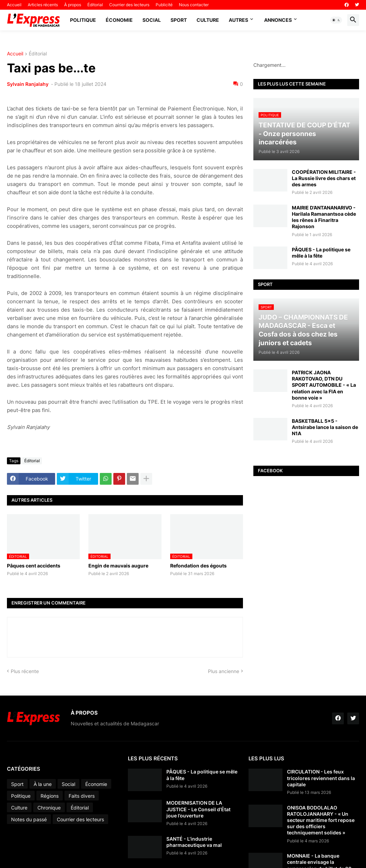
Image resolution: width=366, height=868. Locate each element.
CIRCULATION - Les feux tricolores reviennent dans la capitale (321, 778)
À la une (43, 784)
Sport (179, 20)
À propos (73, 5)
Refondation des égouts (198, 566)
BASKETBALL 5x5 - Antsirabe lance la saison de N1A (325, 427)
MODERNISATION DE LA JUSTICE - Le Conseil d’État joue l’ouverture (198, 809)
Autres (238, 20)
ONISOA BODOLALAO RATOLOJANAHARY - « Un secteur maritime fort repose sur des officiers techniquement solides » (321, 820)
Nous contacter (194, 5)
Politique (83, 20)
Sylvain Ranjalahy (28, 84)
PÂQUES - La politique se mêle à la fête (321, 253)
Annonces (278, 20)
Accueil (14, 5)
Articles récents (43, 5)
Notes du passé (29, 819)
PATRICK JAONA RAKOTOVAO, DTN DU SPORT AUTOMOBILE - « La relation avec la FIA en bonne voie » (324, 385)
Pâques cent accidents (34, 566)
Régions (50, 796)
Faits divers (82, 796)
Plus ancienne (224, 671)
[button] (336, 20)
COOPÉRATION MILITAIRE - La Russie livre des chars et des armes (324, 178)
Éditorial (95, 5)
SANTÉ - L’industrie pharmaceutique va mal (194, 842)
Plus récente (25, 671)
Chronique (49, 808)
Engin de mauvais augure (118, 566)
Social (152, 20)
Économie (119, 20)
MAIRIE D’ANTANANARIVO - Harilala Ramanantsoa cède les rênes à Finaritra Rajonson (324, 217)
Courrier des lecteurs (129, 5)
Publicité (164, 5)
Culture (208, 20)
